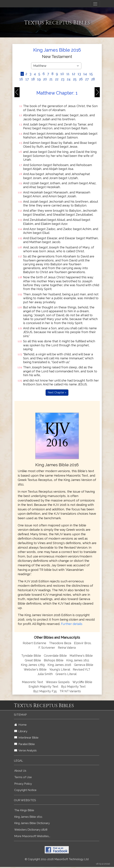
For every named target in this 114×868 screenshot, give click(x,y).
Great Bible (33, 660)
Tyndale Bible (31, 656)
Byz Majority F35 (45, 691)
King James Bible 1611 (28, 817)
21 (51, 79)
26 (81, 79)
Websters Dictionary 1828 (31, 830)
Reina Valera (67, 648)
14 (85, 74)
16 (21, 79)
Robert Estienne (34, 643)
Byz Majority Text (73, 686)
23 (63, 79)
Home (20, 725)
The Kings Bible (24, 810)
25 (75, 79)
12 (74, 74)
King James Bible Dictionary (32, 823)
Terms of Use (23, 777)
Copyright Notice (25, 790)
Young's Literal (60, 669)
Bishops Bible (54, 660)
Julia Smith (46, 674)
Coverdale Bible (55, 656)
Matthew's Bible (81, 656)
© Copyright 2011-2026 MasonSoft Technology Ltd (57, 859)
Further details (72, 624)
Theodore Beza (60, 643)
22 (57, 79)
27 (87, 79)
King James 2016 (59, 665)
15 (91, 74)
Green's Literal (66, 674)
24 (69, 79)
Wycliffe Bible (82, 682)
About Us (20, 771)
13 (79, 74)
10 (62, 74)
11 (68, 74)
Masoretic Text (32, 682)
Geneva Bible (84, 665)
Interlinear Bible (26, 738)
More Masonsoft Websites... (32, 836)
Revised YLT (82, 669)
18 (33, 79)
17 (27, 79)
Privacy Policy (23, 784)
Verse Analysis (25, 750)
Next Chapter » (57, 392)
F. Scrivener (47, 648)
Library (21, 731)
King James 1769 (33, 665)
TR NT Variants (70, 691)
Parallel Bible (25, 744)
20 (45, 79)
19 (39, 79)
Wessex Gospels (58, 682)
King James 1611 (78, 660)
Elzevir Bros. (83, 643)
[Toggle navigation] (95, 4)
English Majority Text (43, 686)
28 (93, 79)
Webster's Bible (35, 669)
